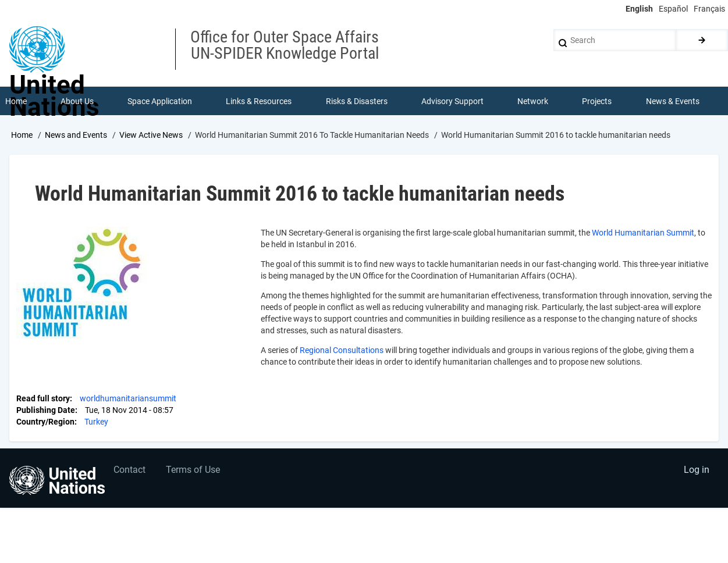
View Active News (151, 136)
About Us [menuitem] (77, 101)
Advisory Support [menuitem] (452, 101)
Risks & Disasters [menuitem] (357, 101)
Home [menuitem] (16, 101)
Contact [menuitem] (130, 471)
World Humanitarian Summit (643, 233)
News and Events (76, 136)
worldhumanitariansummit (128, 398)
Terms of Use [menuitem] (193, 471)
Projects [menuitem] (597, 101)
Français (709, 9)
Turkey (96, 422)
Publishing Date (46, 410)
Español (673, 9)
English (639, 9)
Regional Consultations (342, 350)
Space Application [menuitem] (160, 101)
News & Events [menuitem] (673, 101)
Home (22, 136)
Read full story (43, 398)
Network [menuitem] (533, 101)
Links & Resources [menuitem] (259, 101)
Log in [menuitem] (697, 471)
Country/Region (45, 422)
